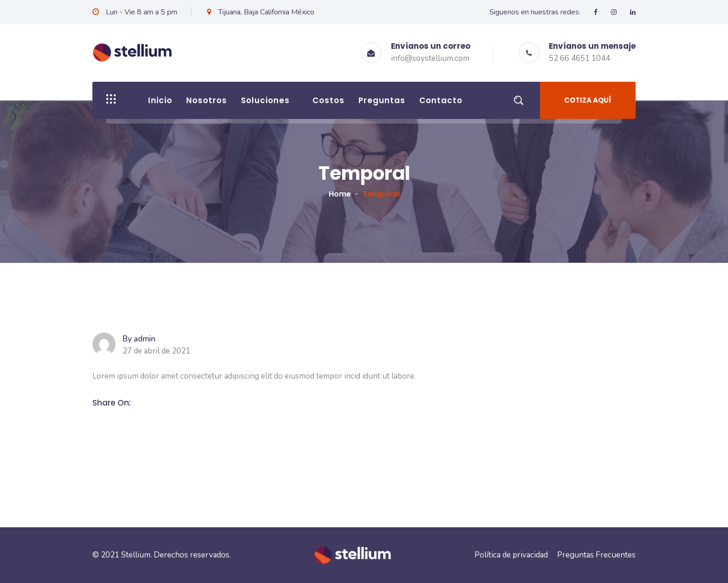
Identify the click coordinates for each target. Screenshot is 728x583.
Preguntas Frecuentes (596, 555)
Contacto (441, 100)
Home (340, 194)
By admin (139, 339)
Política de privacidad (511, 555)
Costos (328, 100)
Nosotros (207, 100)
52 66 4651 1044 (579, 58)
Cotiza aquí (588, 100)
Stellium (136, 555)
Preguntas (382, 100)
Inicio (160, 100)
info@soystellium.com (430, 58)
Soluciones (265, 100)
